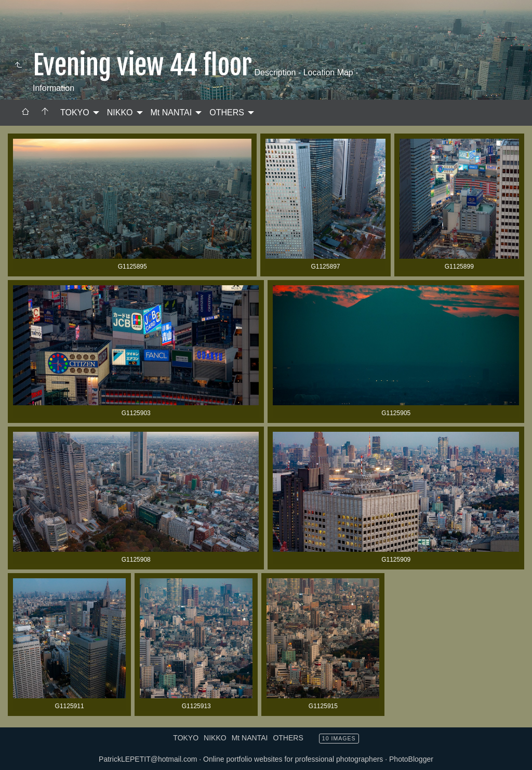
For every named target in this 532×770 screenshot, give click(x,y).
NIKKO (120, 112)
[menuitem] (25, 113)
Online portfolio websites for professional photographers (293, 759)
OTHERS (227, 112)
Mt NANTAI (171, 112)
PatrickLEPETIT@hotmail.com (148, 759)
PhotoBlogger (411, 759)
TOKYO (75, 112)
